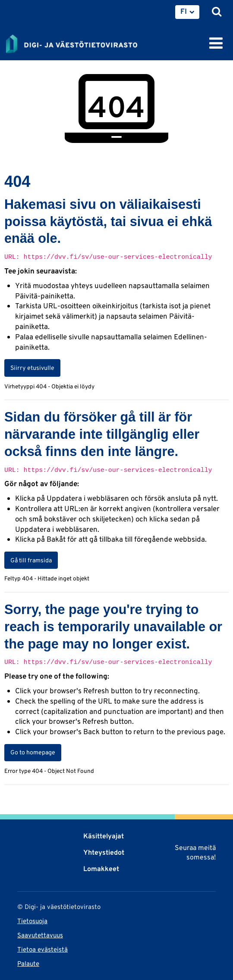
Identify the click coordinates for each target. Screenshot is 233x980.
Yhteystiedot (104, 852)
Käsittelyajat (104, 836)
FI (184, 11)
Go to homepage (33, 752)
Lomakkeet (101, 869)
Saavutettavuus (40, 935)
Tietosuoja (32, 921)
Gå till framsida (31, 560)
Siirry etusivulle (32, 368)
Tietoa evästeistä (43, 949)
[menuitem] (187, 12)
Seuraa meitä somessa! (195, 852)
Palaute (28, 963)
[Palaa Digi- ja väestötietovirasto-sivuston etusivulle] (72, 42)
